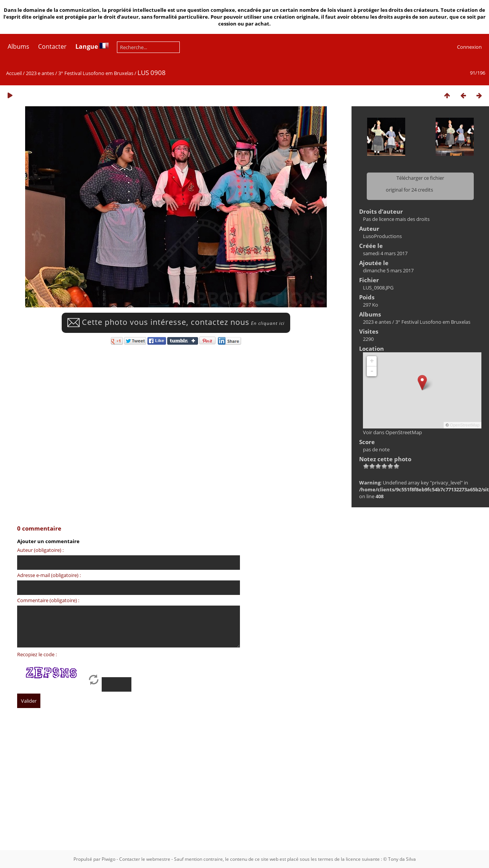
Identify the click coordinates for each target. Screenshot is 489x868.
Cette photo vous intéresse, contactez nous (176, 322)
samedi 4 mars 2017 (385, 253)
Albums (18, 46)
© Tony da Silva (400, 859)
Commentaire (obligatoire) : (48, 600)
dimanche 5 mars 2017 (388, 270)
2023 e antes (40, 73)
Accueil (14, 73)
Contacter (52, 46)
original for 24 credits (409, 190)
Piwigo (109, 859)
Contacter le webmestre (145, 859)
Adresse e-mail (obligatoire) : (49, 575)
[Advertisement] (234, 786)
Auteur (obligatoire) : (40, 550)
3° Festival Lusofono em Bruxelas (96, 73)
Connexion (469, 47)
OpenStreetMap (465, 425)
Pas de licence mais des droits (396, 219)
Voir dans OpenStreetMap (392, 432)
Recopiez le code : (37, 654)
